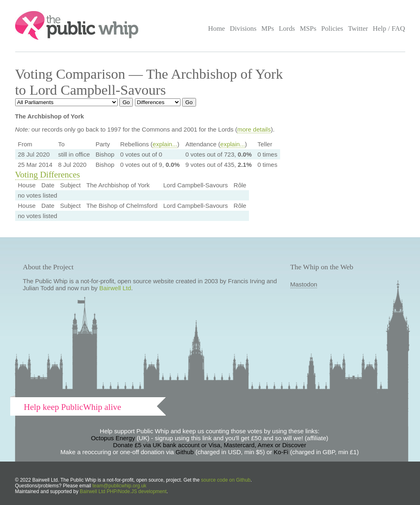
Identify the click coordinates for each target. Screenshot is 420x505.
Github (185, 452)
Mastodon (304, 284)
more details (254, 129)
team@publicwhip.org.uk (119, 486)
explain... (165, 144)
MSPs (308, 28)
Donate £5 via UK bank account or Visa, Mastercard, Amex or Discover (210, 445)
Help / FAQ (389, 28)
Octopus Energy (113, 438)
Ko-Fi (281, 452)
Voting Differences (48, 175)
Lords (287, 28)
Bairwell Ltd (115, 288)
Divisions (243, 28)
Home (216, 28)
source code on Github (226, 480)
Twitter (358, 28)
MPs (268, 28)
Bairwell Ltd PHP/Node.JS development (123, 491)
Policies (332, 28)
